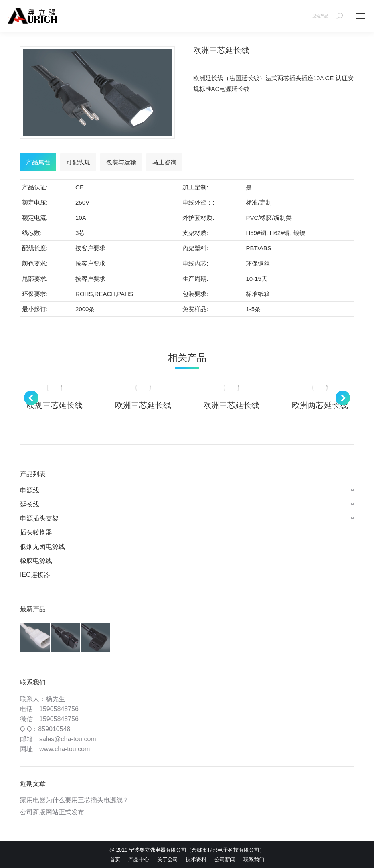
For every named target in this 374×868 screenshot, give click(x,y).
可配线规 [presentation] (78, 162)
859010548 (54, 729)
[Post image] (55, 388)
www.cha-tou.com (65, 749)
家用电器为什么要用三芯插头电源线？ (75, 800)
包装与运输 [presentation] (121, 162)
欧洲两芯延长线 (320, 405)
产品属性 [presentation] (38, 162)
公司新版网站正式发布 (52, 812)
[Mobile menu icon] (361, 16)
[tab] (38, 162)
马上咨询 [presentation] (164, 162)
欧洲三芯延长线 (143, 405)
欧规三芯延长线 (55, 405)
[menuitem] (115, 859)
